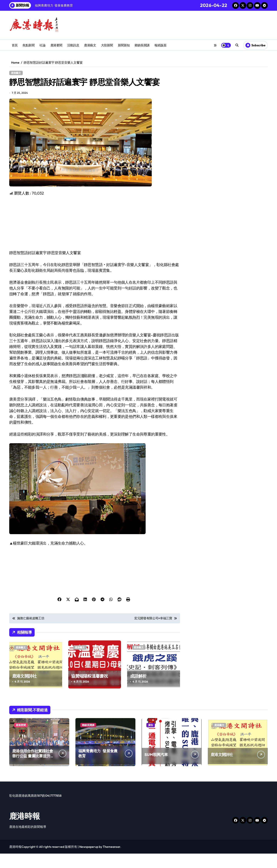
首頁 (15, 45)
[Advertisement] (95, 237)
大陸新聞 (107, 45)
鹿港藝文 (90, 45)
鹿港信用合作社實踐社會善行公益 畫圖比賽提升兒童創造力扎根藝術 (33, 770)
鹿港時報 (25, 830)
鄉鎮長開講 (142, 45)
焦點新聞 (28, 45)
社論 (42, 45)
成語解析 (138, 690)
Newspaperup (89, 861)
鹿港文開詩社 (24, 690)
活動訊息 (73, 45)
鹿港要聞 (56, 45)
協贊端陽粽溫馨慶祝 (90, 690)
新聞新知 (124, 45)
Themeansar (111, 861)
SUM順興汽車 (156, 769)
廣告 (151, 739)
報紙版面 (160, 45)
